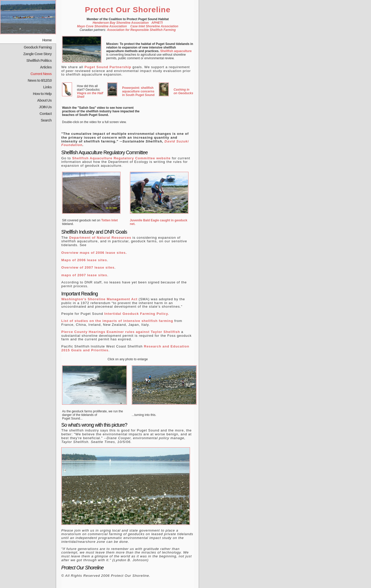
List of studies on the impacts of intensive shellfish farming (118, 321)
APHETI (157, 23)
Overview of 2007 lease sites (88, 267)
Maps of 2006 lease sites (84, 260)
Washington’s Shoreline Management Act (99, 299)
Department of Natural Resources (100, 238)
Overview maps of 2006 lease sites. (94, 253)
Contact (46, 114)
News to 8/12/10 (40, 80)
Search (46, 120)
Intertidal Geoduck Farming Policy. (137, 314)
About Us (44, 100)
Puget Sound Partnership (108, 67)
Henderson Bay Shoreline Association (121, 23)
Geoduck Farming (38, 47)
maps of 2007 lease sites (84, 275)
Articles (46, 67)
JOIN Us (45, 107)
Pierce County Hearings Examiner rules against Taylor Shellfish (121, 332)
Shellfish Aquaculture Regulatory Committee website (121, 158)
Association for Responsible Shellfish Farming (141, 30)
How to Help (42, 94)
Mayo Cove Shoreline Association (102, 26)
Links (47, 87)
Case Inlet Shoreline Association (154, 26)
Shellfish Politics (39, 61)
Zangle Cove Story (37, 54)
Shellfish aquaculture (176, 51)
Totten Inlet (109, 220)
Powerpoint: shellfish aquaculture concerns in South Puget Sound (138, 91)
